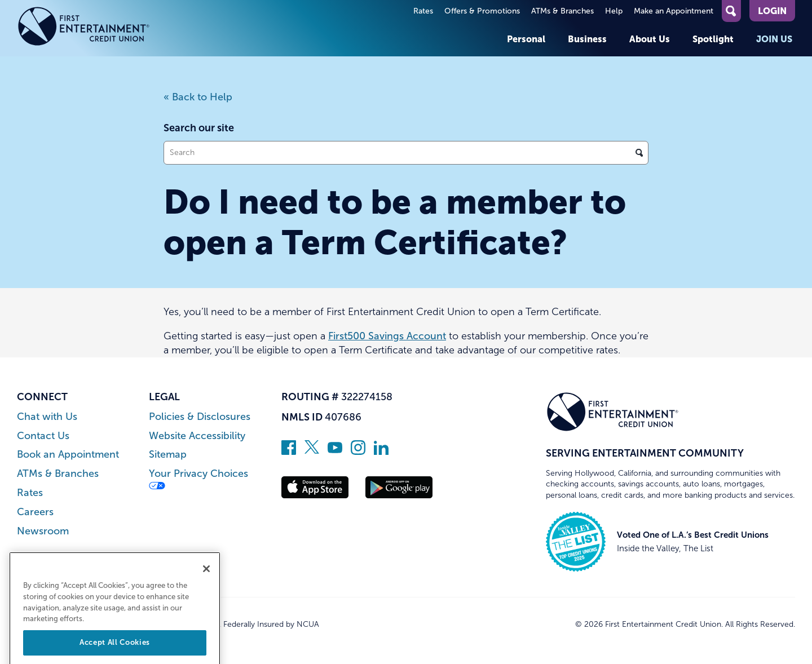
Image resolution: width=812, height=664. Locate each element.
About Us (650, 39)
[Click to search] (639, 153)
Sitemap (168, 455)
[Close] (206, 581)
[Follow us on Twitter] (312, 451)
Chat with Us (47, 417)
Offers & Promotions (482, 11)
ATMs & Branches (562, 11)
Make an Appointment (674, 11)
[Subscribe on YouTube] (335, 451)
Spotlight (713, 39)
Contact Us (43, 436)
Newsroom (43, 531)
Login (772, 11)
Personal (526, 39)
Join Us (774, 39)
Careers (35, 512)
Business (587, 39)
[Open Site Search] (731, 11)
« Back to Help (198, 97)
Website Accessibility (197, 436)
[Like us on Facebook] (289, 451)
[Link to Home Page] (84, 28)
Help (614, 11)
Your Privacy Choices (198, 479)
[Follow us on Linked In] (381, 451)
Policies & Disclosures (200, 417)
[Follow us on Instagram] (358, 451)
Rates (423, 11)
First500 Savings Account (387, 336)
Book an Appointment (68, 455)
